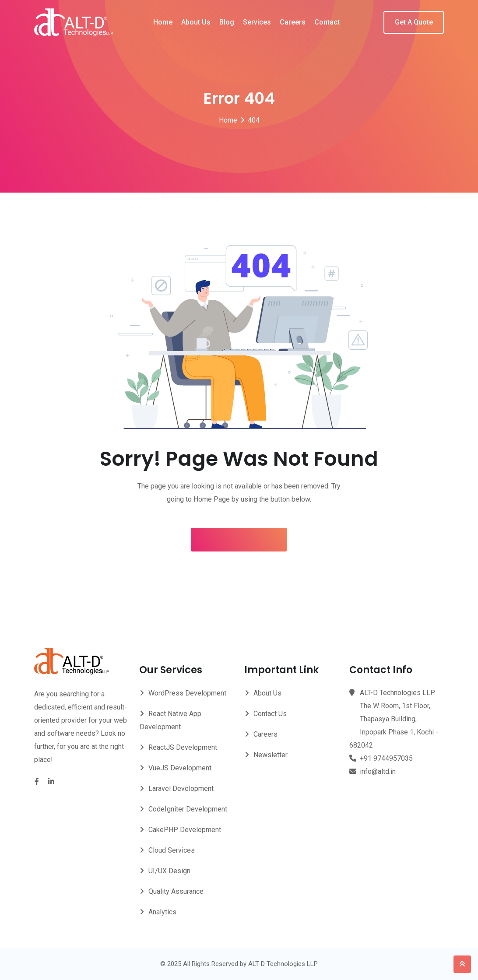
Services (257, 22)
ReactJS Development (183, 747)
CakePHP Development (185, 830)
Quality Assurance (176, 891)
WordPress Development (187, 693)
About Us (196, 22)
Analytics (162, 912)
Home (163, 22)
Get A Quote (414, 22)
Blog (227, 22)
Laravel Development (181, 789)
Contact (327, 22)
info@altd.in (378, 771)
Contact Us (270, 714)
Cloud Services (172, 850)
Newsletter (271, 755)
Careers (293, 22)
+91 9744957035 (386, 758)
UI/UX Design (169, 871)
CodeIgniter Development (188, 809)
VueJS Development (180, 768)
